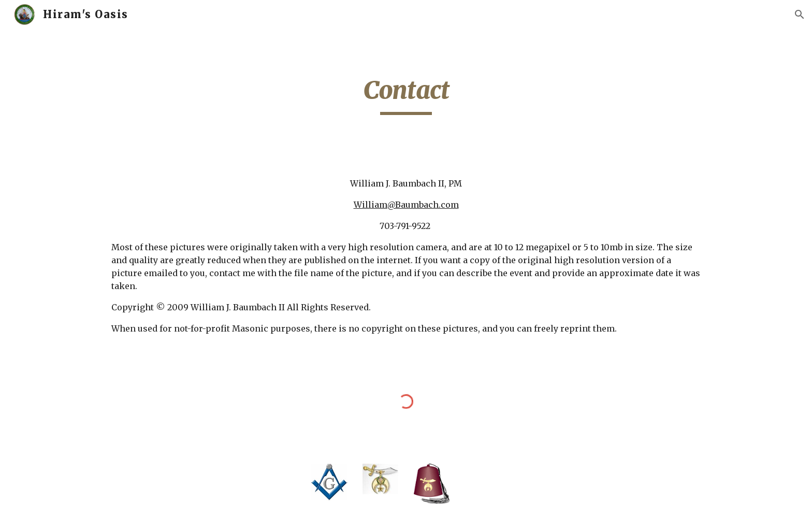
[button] (800, 15)
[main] (406, 95)
